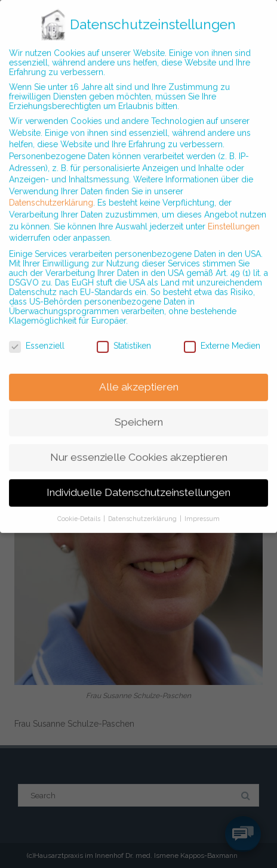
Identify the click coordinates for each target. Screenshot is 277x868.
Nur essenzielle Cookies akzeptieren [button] (139, 447)
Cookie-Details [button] (80, 508)
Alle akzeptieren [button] (139, 376)
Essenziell (37, 335)
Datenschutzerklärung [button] (143, 508)
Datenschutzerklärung (51, 192)
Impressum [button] (202, 508)
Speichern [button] (139, 411)
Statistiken (124, 335)
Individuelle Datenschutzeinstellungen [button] (138, 482)
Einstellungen (234, 215)
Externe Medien (222, 335)
